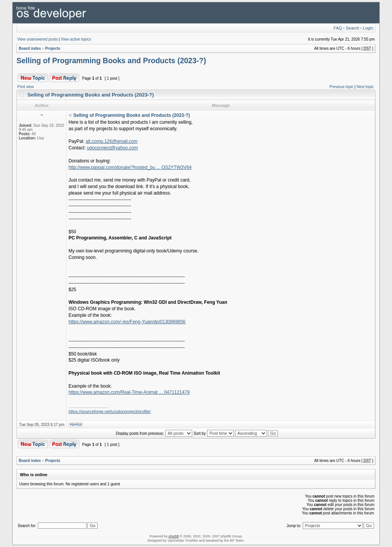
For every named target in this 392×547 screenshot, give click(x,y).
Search (352, 28)
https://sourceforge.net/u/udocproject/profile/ (110, 411)
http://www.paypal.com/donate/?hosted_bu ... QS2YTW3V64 (130, 167)
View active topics (76, 39)
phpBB (174, 536)
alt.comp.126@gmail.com (112, 141)
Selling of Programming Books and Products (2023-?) (111, 61)
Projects (53, 48)
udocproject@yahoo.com (112, 148)
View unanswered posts (37, 39)
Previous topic (342, 87)
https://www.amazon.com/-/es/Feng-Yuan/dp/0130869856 (127, 322)
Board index (30, 48)
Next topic (365, 87)
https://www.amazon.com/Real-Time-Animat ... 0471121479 (129, 392)
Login (368, 28)
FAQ (338, 28)
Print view (25, 87)
